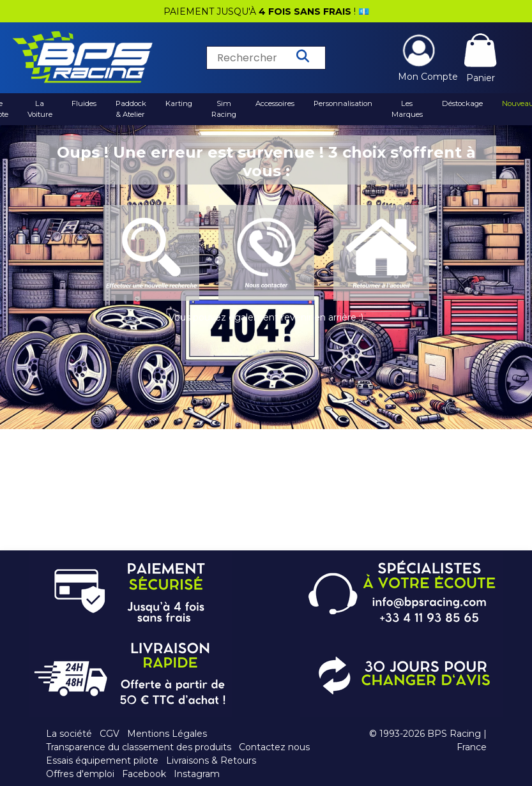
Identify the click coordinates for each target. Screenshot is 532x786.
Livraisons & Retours (211, 760)
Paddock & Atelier (131, 109)
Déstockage (462, 103)
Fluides (84, 103)
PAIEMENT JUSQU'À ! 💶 (266, 11)
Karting (179, 103)
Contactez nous (274, 747)
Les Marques (407, 109)
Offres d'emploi (80, 774)
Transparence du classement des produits (139, 747)
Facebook (144, 774)
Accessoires (275, 103)
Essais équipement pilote (102, 760)
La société (69, 734)
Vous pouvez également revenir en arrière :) (266, 317)
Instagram (197, 774)
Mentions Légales (167, 734)
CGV (110, 734)
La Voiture (40, 109)
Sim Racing (224, 109)
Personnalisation (343, 103)
